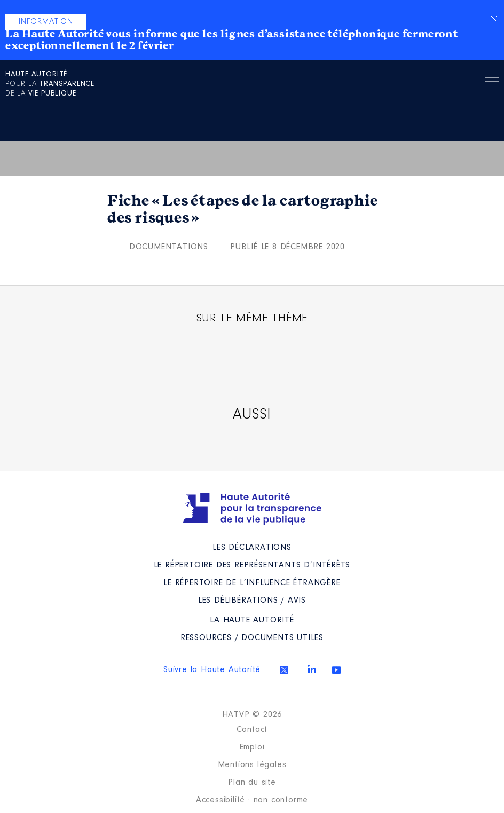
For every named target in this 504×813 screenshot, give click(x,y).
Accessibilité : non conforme (252, 800)
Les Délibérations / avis (252, 601)
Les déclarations (252, 548)
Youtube (336, 670)
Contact (252, 730)
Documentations (169, 247)
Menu (492, 83)
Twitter (284, 670)
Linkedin (312, 669)
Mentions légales (252, 765)
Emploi (252, 747)
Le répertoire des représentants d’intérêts (252, 565)
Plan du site (252, 783)
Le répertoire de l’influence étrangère (252, 583)
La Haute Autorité (252, 620)
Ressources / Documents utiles (252, 638)
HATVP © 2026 (252, 715)
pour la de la (50, 84)
